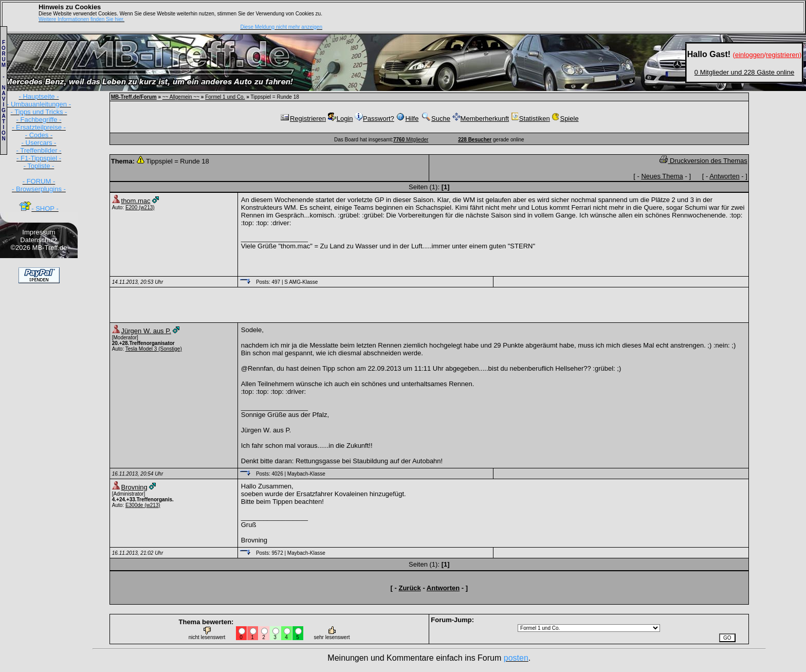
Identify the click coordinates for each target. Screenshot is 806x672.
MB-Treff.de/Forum (134, 97)
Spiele (565, 119)
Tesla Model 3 (141, 349)
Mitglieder (411, 140)
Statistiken (530, 119)
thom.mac (136, 201)
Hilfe (407, 119)
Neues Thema (662, 176)
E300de (134, 505)
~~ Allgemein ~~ (181, 97)
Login (341, 119)
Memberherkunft (481, 119)
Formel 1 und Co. (225, 97)
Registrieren (303, 119)
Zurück (409, 588)
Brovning (134, 487)
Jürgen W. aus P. (146, 331)
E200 (131, 207)
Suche (435, 119)
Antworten (725, 176)
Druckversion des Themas (703, 161)
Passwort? (374, 119)
